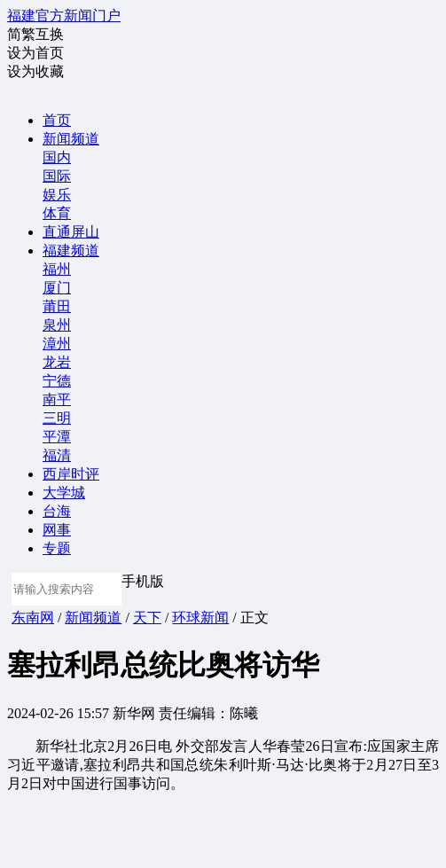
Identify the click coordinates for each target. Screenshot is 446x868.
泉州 (57, 325)
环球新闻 (200, 618)
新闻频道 (71, 139)
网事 (57, 530)
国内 (57, 157)
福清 (57, 455)
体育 (57, 213)
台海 (57, 511)
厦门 (57, 288)
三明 (57, 418)
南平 (57, 399)
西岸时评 (71, 474)
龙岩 (57, 362)
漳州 (57, 344)
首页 (57, 120)
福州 (57, 269)
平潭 (57, 437)
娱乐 (57, 195)
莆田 (57, 306)
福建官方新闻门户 (64, 16)
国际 (57, 176)
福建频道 (71, 250)
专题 (57, 548)
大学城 (64, 493)
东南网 (33, 618)
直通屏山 (71, 232)
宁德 (57, 381)
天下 (147, 618)
